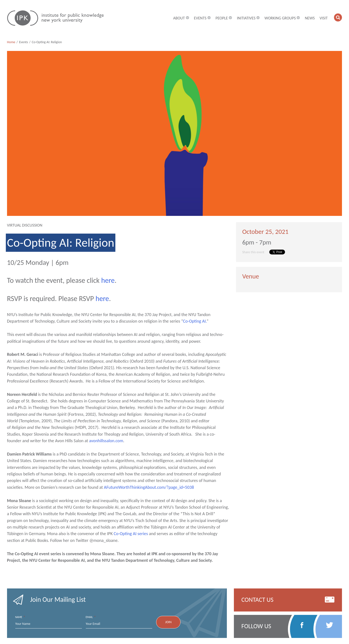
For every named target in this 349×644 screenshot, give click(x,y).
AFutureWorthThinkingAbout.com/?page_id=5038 (149, 487)
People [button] (224, 18)
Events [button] (202, 18)
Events (23, 42)
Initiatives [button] (248, 18)
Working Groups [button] (282, 18)
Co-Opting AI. (195, 321)
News (310, 18)
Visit (323, 18)
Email (91, 617)
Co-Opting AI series (131, 534)
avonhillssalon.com (106, 441)
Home (11, 42)
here (108, 280)
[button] (338, 17)
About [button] (181, 18)
